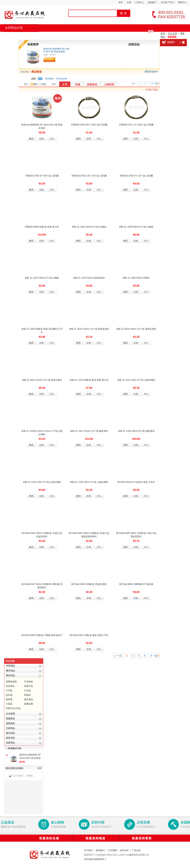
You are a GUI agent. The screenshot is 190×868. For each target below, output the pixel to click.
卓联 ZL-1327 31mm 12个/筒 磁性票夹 (89, 431)
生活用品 (86, 35)
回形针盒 (29, 686)
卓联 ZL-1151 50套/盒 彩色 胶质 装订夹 (89, 380)
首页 (10, 35)
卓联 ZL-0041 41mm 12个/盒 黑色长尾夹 (42, 380)
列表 (42, 84)
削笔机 (27, 695)
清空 (40, 768)
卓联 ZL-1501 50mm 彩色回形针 (89, 278)
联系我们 (100, 850)
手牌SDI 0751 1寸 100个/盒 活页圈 (136, 125)
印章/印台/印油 (13, 708)
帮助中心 (182, 2)
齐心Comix (62, 79)
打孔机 (27, 691)
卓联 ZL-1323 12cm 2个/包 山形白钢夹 (42, 482)
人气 (65, 84)
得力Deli (49, 79)
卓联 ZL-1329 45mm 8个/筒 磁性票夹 (136, 431)
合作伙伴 (124, 850)
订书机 (9, 691)
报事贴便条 (11, 682)
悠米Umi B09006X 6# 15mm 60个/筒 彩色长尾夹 (56, 50)
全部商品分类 (14, 28)
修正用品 (29, 699)
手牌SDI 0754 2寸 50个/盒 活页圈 (42, 176)
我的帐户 (152, 2)
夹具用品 (172, 37)
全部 (40, 79)
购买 (31, 139)
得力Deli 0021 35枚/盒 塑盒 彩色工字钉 (89, 635)
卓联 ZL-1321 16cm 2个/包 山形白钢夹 (136, 380)
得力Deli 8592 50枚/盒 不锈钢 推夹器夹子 (42, 635)
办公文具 (173, 33)
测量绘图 (29, 704)
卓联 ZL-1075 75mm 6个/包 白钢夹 (42, 278)
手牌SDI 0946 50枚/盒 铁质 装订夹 (42, 227)
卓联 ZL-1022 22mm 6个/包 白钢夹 (89, 227)
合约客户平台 (167, 2)
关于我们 (88, 850)
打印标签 (29, 682)
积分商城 (126, 35)
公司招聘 (112, 850)
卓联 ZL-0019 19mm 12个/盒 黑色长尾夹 (136, 329)
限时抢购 (47, 35)
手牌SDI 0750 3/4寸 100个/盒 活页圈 (89, 125)
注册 (129, 2)
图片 (34, 84)
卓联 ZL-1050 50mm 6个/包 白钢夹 (136, 227)
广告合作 (136, 850)
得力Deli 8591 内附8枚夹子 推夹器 (136, 584)
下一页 (155, 84)
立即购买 (49, 60)
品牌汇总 (27, 35)
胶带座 (9, 699)
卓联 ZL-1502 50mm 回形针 (136, 278)
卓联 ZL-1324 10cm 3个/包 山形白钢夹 (89, 482)
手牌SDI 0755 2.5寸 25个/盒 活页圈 (89, 176)
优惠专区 (106, 35)
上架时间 (109, 84)
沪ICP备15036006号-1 (95, 859)
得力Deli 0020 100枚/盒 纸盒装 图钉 (89, 584)
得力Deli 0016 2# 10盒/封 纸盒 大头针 (136, 482)
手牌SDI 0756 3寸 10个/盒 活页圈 (136, 176)
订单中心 (140, 2)
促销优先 (92, 84)
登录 (121, 2)
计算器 (9, 704)
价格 (78, 84)
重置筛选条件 (151, 72)
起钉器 (9, 695)
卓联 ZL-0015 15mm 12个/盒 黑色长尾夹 (89, 329)
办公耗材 (67, 35)
